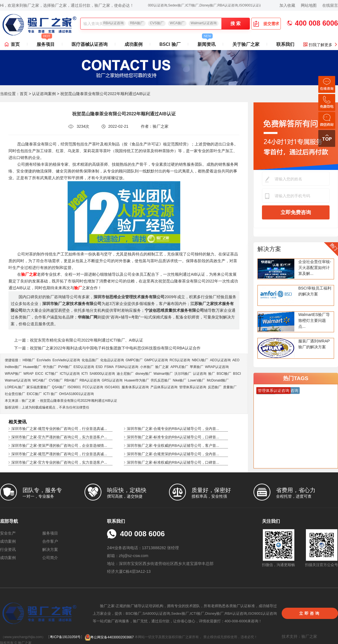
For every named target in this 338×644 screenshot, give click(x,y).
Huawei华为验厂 (137, 380)
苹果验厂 (197, 367)
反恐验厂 (215, 387)
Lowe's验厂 (196, 380)
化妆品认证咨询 (112, 360)
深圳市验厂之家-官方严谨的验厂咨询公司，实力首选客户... (59, 437)
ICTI (85, 374)
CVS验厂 (157, 23)
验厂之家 (162, 367)
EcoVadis (44, 360)
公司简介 (50, 558)
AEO (236, 360)
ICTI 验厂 (50, 394)
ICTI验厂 (52, 374)
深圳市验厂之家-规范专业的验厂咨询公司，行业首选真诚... (59, 429)
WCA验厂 (177, 23)
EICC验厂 (34, 394)
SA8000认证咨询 (102, 374)
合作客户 (50, 541)
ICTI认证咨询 (70, 374)
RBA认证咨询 (114, 23)
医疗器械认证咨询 (90, 44)
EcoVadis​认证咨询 (66, 360)
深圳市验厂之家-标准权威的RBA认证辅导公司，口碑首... (173, 462)
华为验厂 (50, 367)
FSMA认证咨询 (127, 367)
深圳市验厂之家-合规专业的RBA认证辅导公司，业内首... (173, 429)
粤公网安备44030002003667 (109, 637)
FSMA (109, 367)
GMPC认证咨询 (156, 360)
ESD (99, 367)
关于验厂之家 (246, 44)
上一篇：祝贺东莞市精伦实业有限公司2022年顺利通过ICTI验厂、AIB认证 (79, 340)
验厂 (212, 374)
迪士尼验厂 (125, 374)
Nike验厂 (179, 380)
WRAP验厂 (13, 374)
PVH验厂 (65, 367)
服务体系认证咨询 (135, 387)
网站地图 (309, 5)
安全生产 (8, 533)
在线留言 (330, 5)
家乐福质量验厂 (38, 387)
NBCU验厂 (200, 360)
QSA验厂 (59, 387)
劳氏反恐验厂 (161, 380)
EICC (39, 374)
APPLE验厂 (179, 367)
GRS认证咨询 (112, 380)
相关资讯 (17, 422)
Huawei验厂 (32, 367)
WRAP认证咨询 (217, 367)
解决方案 (269, 249)
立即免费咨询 (296, 212)
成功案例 (134, 44)
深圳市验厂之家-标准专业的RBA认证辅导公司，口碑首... (173, 437)
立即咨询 (310, 613)
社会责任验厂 (15, 394)
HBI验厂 (29, 360)
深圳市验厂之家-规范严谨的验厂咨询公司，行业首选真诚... (59, 454)
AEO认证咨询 (220, 360)
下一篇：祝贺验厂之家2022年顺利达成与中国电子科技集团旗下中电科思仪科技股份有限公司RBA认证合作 (107, 348)
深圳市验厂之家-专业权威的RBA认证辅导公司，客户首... (173, 446)
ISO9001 (74, 387)
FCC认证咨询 (93, 387)
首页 (15, 44)
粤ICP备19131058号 (65, 637)
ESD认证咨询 (84, 367)
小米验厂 (147, 367)
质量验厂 (230, 387)
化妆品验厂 (90, 360)
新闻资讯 (206, 43)
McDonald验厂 (218, 380)
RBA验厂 (137, 23)
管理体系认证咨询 (193, 387)
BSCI (237, 374)
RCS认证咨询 (180, 360)
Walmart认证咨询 (204, 23)
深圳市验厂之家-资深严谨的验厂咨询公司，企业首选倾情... (59, 446)
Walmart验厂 (163, 374)
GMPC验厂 (134, 360)
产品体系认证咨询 (164, 387)
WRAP (28, 374)
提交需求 (266, 24)
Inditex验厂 (13, 367)
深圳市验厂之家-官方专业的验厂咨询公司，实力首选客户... (59, 462)
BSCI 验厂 (170, 44)
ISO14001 (112, 387)
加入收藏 (287, 5)
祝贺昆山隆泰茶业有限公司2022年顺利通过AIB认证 (79, 401)
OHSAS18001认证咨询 (76, 394)
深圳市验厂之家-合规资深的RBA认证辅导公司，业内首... (173, 454)
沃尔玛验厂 (183, 374)
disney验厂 (144, 374)
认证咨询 (200, 374)
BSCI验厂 (224, 374)
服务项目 (46, 43)
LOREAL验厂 (15, 387)
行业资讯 (8, 549)
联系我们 (285, 44)
